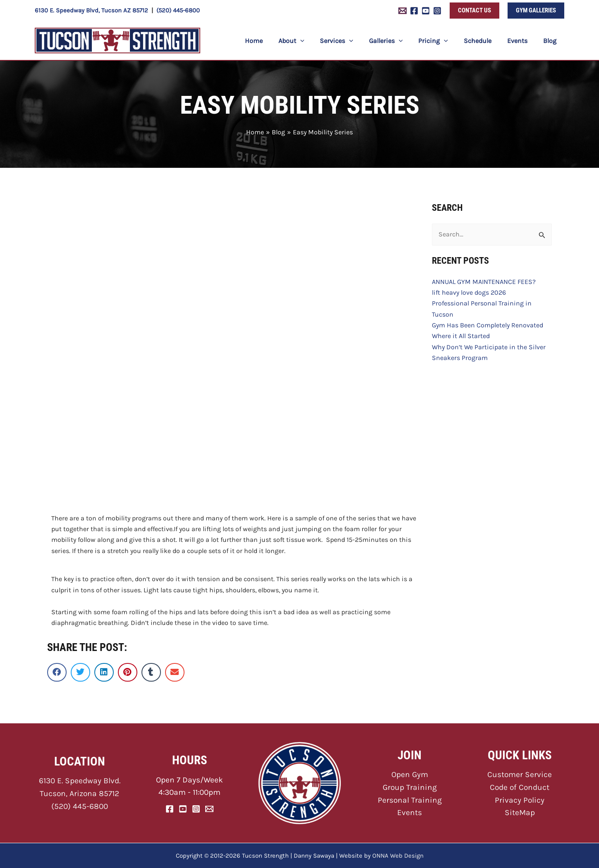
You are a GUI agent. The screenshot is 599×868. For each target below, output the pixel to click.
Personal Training (410, 800)
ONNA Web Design (398, 856)
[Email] (209, 809)
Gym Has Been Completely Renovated (488, 325)
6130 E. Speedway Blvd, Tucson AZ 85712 (91, 10)
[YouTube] (426, 11)
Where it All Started (461, 336)
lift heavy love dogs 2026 (469, 292)
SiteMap (520, 812)
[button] (474, 11)
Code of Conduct (520, 787)
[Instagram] (437, 11)
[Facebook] (414, 11)
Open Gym (410, 774)
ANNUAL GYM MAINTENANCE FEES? (484, 282)
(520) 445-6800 (178, 10)
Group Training (410, 787)
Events (410, 812)
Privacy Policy (520, 800)
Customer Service (520, 774)
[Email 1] (403, 11)
